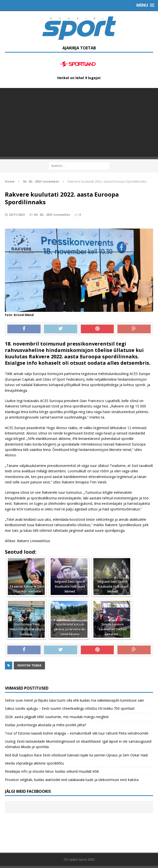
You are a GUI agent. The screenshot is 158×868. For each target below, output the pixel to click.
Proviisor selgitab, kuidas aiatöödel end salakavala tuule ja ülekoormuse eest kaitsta (72, 780)
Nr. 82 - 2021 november (52, 215)
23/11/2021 (17, 215)
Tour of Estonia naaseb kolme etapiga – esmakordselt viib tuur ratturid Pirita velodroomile (77, 733)
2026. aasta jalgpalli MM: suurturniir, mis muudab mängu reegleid (57, 717)
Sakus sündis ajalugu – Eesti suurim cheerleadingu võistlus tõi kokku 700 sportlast (70, 708)
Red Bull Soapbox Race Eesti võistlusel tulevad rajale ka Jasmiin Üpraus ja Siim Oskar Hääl (76, 755)
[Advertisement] (79, 122)
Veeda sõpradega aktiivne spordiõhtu (34, 763)
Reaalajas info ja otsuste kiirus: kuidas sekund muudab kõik (52, 771)
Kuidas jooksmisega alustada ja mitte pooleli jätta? (45, 725)
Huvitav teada (29, 665)
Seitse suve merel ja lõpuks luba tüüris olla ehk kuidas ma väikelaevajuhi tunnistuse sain (74, 700)
